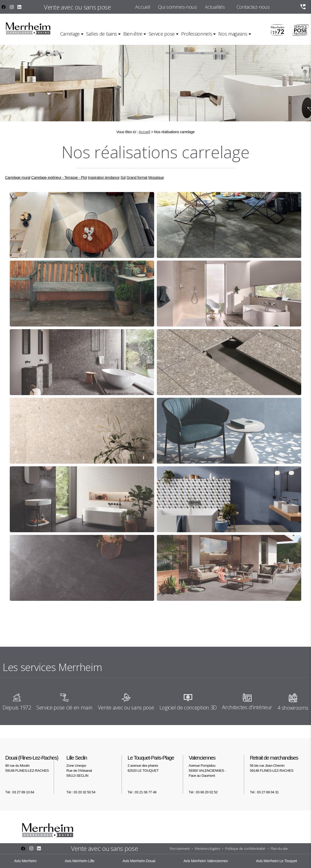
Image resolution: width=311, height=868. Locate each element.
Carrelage (70, 34)
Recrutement (180, 848)
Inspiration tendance (104, 178)
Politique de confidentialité (245, 848)
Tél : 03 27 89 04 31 (264, 792)
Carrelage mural (18, 178)
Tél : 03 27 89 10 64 (20, 792)
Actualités (215, 7)
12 (182, 619)
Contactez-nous (253, 7)
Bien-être (133, 34)
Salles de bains (102, 34)
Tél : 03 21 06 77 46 (142, 792)
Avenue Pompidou (217, 766)
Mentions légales (207, 848)
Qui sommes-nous (177, 7)
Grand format (137, 178)
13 (191, 619)
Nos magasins (233, 34)
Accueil (143, 7)
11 (173, 619)
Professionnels (197, 34)
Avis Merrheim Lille (79, 861)
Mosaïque (156, 178)
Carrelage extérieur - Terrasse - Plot (59, 178)
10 (163, 619)
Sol (123, 178)
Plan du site (279, 848)
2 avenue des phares (155, 764)
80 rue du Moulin (33, 764)
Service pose (162, 34)
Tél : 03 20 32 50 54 (81, 792)
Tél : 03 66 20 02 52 (203, 792)
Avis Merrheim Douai (139, 861)
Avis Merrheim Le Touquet (277, 861)
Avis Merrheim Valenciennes (206, 861)
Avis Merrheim (25, 861)
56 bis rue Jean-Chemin (278, 764)
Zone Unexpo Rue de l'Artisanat (95, 766)
